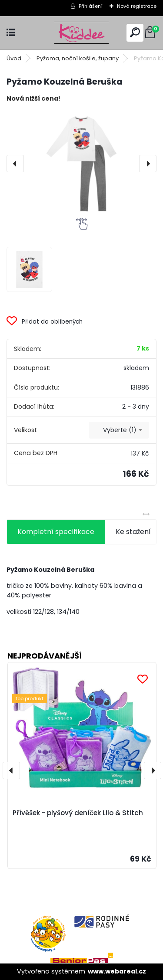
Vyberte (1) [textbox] (120, 430)
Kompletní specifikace (56, 532)
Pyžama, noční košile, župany (78, 58)
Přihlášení (91, 6)
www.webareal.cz (117, 971)
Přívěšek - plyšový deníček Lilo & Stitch (78, 813)
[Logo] (82, 33)
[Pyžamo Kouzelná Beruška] (81, 164)
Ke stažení (133, 532)
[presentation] (15, 164)
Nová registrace (137, 6)
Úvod (14, 58)
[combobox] (119, 430)
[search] (135, 32)
